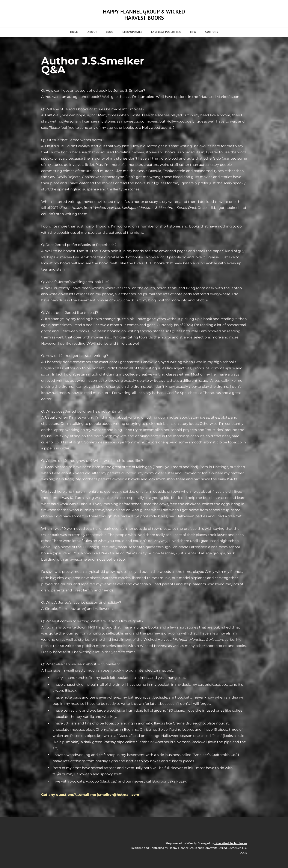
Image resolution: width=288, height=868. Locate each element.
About (92, 32)
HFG (193, 32)
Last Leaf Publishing (166, 32)
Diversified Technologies (231, 843)
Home (74, 32)
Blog (110, 32)
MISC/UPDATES (132, 32)
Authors (211, 32)
